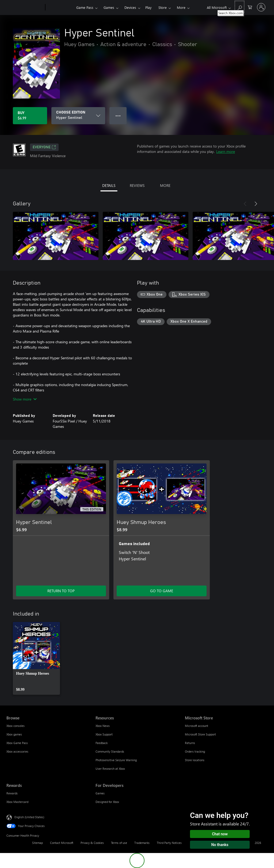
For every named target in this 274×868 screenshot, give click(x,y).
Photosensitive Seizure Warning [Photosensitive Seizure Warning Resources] (116, 760)
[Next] (256, 204)
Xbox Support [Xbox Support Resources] (104, 734)
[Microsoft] (25, 7)
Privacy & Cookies (92, 843)
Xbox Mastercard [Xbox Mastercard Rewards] (17, 802)
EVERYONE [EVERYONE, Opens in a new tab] (44, 147)
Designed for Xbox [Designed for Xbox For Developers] (107, 802)
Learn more (226, 151)
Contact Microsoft (62, 843)
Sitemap (37, 843)
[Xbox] (60, 7)
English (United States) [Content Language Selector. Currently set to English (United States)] (29, 817)
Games (109, 7)
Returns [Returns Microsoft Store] (190, 743)
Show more (25, 399)
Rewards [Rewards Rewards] (12, 793)
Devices (130, 7)
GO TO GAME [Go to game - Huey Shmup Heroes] (162, 591)
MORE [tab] (165, 185)
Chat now (220, 834)
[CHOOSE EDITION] (78, 116)
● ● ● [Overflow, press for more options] (118, 116)
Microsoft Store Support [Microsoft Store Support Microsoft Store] (200, 734)
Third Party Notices (169, 843)
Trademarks (142, 843)
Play (148, 7)
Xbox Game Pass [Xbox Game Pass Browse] (17, 743)
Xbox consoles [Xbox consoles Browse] (16, 726)
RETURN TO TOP (61, 591)
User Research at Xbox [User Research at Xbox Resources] (110, 769)
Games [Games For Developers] (100, 793)
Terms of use (119, 843)
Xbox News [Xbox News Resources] (103, 726)
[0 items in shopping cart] (250, 7)
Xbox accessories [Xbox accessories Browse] (17, 751)
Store (163, 7)
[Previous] (245, 204)
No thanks (220, 845)
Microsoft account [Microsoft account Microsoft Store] (197, 726)
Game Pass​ (85, 7)
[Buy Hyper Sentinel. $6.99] (30, 116)
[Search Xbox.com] (239, 7)
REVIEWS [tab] (137, 185)
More (181, 7)
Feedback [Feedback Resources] (102, 743)
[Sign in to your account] (261, 7)
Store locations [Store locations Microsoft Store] (195, 760)
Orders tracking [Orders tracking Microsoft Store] (195, 751)
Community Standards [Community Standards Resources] (110, 751)
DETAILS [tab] (109, 185)
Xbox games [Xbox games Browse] (14, 734)
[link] (36, 658)
